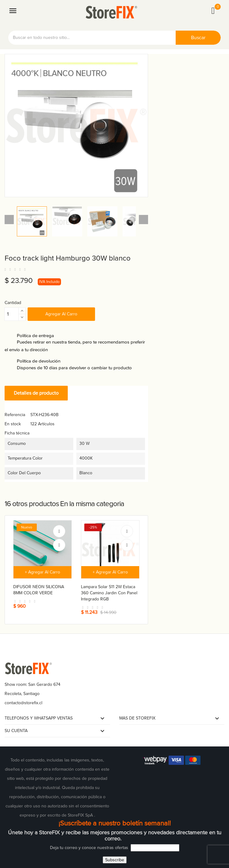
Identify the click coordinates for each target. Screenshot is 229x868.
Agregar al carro (61, 314)
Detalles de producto (36, 393)
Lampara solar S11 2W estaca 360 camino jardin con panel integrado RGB (109, 593)
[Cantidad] (12, 314)
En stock (13, 424)
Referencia (15, 415)
